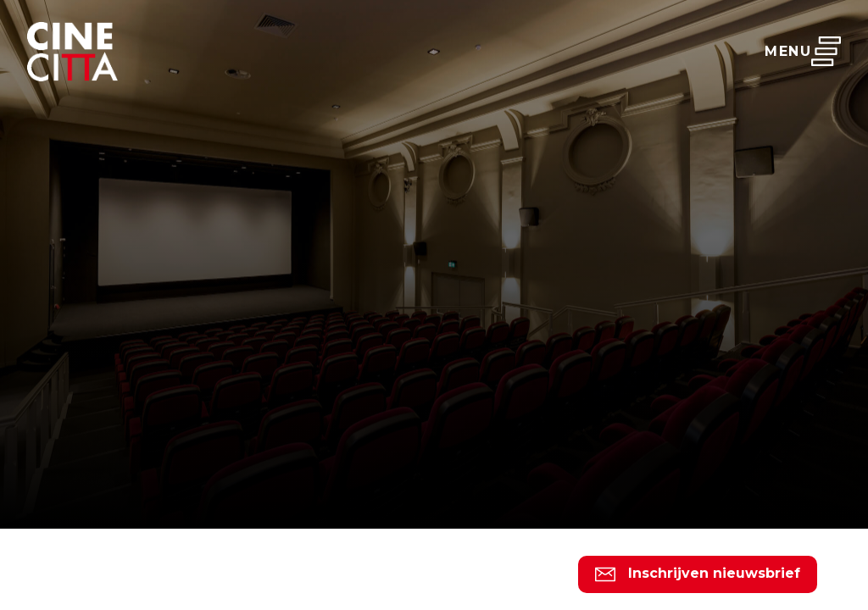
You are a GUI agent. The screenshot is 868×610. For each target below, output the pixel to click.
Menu (803, 51)
